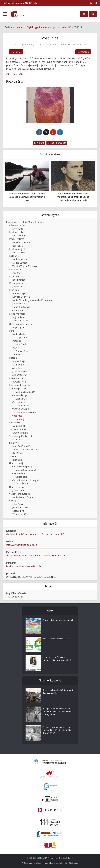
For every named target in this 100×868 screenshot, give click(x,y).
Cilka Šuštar (18, 310)
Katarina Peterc (20, 433)
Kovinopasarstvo (18, 283)
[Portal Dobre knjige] (50, 834)
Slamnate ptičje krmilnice (22, 436)
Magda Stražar (20, 263)
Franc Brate (18, 440)
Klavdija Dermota (21, 297)
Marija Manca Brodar (23, 497)
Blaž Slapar (18, 453)
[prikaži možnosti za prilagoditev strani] (91, 3)
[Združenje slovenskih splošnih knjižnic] (50, 811)
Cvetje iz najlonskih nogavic (26, 480)
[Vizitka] (50, 105)
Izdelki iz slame (17, 239)
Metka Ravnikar (20, 259)
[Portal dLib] (50, 799)
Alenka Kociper (26, 556)
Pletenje (13, 358)
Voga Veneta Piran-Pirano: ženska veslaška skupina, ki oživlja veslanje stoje (27, 197)
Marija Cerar (18, 365)
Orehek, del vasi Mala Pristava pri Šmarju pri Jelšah (57, 692)
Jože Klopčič (18, 491)
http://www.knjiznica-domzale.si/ (22, 545)
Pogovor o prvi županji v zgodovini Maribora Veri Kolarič (57, 659)
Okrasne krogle (20, 395)
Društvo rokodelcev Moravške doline (24, 566)
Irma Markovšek (20, 321)
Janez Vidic (18, 287)
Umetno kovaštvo (18, 487)
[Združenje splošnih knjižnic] (50, 846)
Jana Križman (19, 304)
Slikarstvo (14, 443)
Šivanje (13, 457)
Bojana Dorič (19, 317)
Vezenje (13, 501)
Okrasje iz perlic (20, 389)
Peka (12, 331)
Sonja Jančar (22, 338)
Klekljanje (14, 256)
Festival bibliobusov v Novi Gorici (55, 622)
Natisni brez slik (57, 143)
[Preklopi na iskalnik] (93, 14)
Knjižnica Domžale (77, 45)
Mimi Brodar (22, 344)
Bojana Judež (19, 328)
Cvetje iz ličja (19, 474)
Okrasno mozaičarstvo (21, 324)
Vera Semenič (19, 514)
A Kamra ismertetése (32, 863)
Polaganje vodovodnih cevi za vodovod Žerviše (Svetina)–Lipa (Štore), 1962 (57, 712)
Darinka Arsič (22, 351)
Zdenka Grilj (21, 399)
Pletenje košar (16, 378)
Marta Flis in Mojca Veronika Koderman (32, 300)
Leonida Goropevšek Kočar (26, 450)
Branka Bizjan (19, 293)
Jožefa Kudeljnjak (21, 372)
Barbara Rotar (19, 382)
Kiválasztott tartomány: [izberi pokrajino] (20, 3)
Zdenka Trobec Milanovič (25, 266)
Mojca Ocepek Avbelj (26, 470)
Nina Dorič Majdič (21, 446)
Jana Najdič (21, 419)
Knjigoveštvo (16, 270)
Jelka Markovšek (20, 508)
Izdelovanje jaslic (18, 249)
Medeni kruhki (19, 334)
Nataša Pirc (18, 511)
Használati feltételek (53, 863)
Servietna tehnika (18, 429)
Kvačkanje (14, 290)
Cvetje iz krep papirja (23, 467)
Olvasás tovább (15, 74)
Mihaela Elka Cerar (22, 242)
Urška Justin (12, 556)
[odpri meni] (5, 14)
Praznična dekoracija (20, 385)
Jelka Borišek (19, 504)
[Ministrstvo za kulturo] (50, 762)
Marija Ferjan (22, 406)
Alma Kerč (17, 368)
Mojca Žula (18, 229)
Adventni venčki (17, 226)
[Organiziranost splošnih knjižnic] (50, 774)
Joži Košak (17, 246)
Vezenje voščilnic (21, 409)
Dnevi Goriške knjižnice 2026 (56, 639)
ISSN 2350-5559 (71, 863)
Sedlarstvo (14, 423)
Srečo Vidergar (20, 236)
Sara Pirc (17, 355)
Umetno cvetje (17, 463)
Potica (15, 348)
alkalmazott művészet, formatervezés (25, 534)
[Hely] (84, 14)
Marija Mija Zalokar (25, 392)
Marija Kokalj (19, 426)
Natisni (39, 143)
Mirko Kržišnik (19, 253)
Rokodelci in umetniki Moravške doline (25, 222)
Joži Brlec (17, 273)
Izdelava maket (17, 232)
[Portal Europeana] (50, 787)
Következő (83, 52)
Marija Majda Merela (26, 412)
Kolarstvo (14, 276)
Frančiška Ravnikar (22, 307)
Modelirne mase (17, 314)
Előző (16, 52)
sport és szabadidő (55, 534)
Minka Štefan (22, 484)
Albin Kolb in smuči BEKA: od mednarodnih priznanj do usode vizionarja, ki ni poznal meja (73, 197)
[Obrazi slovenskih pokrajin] (50, 822)
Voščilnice (17, 416)
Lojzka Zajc (21, 477)
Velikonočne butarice (20, 494)
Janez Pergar (19, 280)
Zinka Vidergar (19, 375)
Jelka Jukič (17, 460)
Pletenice (17, 341)
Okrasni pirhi (18, 402)
